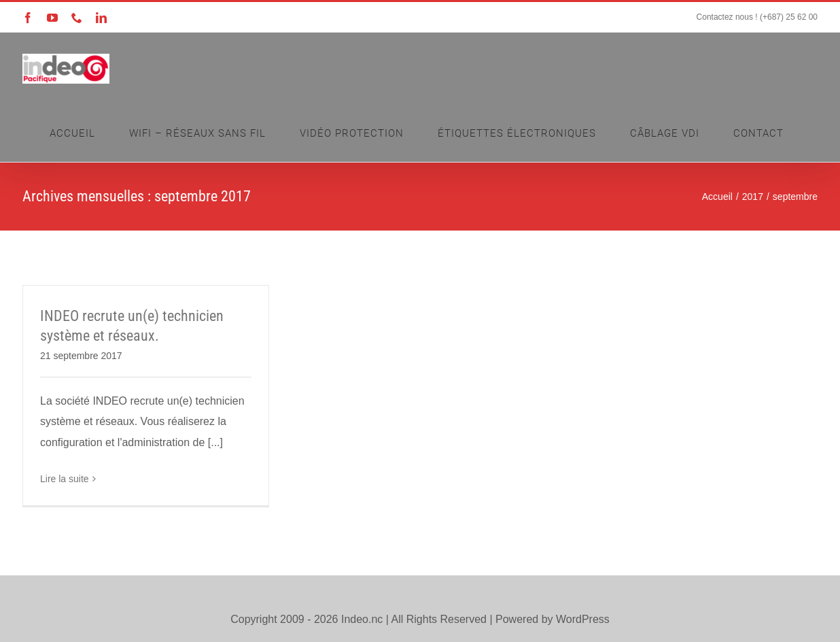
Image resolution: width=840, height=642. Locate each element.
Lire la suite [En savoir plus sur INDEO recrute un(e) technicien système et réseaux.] (65, 479)
